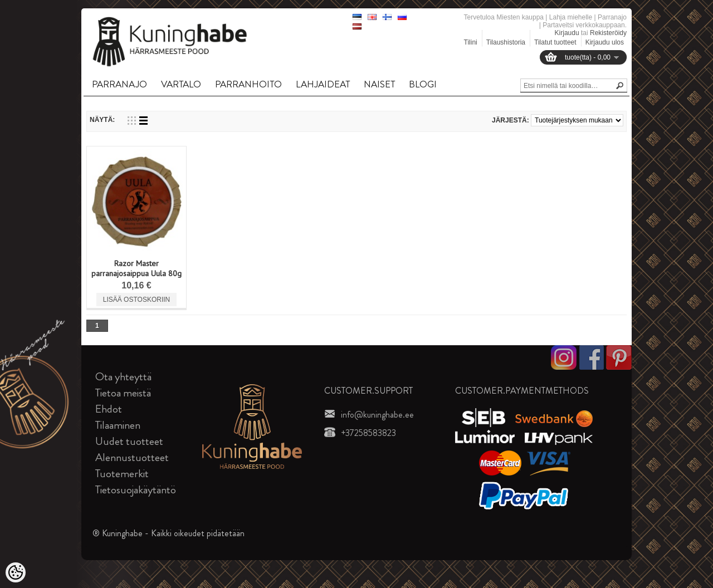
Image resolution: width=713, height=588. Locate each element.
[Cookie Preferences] (16, 572)
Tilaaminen (118, 425)
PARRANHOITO (248, 84)
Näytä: (102, 120)
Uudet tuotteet (129, 441)
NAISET (379, 84)
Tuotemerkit (122, 474)
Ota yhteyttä (123, 377)
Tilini (471, 42)
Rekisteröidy (608, 33)
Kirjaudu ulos (605, 42)
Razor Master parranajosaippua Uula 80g (136, 268)
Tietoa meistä (123, 393)
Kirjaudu (567, 33)
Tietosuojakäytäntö (136, 490)
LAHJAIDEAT (323, 84)
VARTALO (181, 84)
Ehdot (109, 409)
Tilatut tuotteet (555, 42)
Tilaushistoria (506, 42)
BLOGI (423, 84)
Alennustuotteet (132, 457)
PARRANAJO (119, 84)
